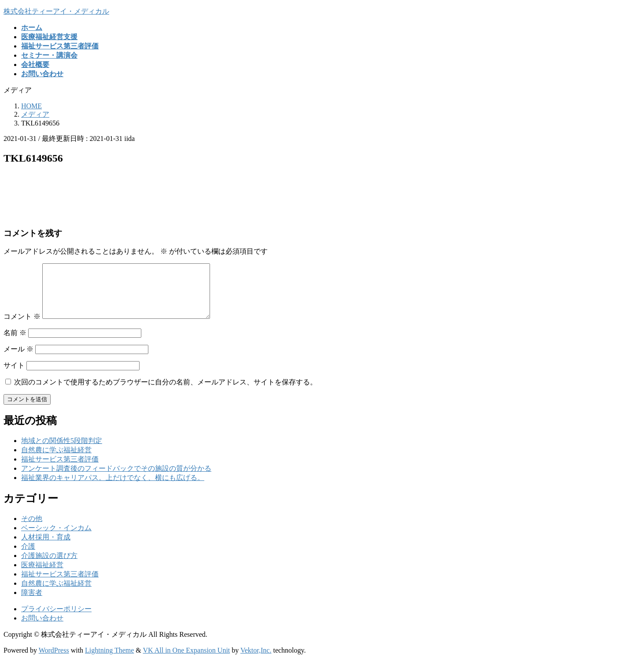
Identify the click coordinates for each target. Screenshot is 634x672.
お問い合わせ (42, 629)
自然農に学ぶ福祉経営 (56, 460)
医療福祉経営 (42, 575)
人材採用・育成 (46, 548)
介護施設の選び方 (49, 566)
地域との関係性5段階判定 (62, 451)
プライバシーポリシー (56, 619)
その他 (32, 529)
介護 (28, 557)
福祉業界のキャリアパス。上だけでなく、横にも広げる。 (113, 488)
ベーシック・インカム (56, 538)
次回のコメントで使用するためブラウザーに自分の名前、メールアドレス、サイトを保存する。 (166, 393)
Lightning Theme (109, 661)
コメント (22, 327)
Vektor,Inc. (256, 661)
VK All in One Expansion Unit (187, 661)
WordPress (54, 661)
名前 (15, 343)
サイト (14, 376)
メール (18, 360)
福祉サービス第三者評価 (60, 470)
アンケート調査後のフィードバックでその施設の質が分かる (116, 479)
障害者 (32, 603)
